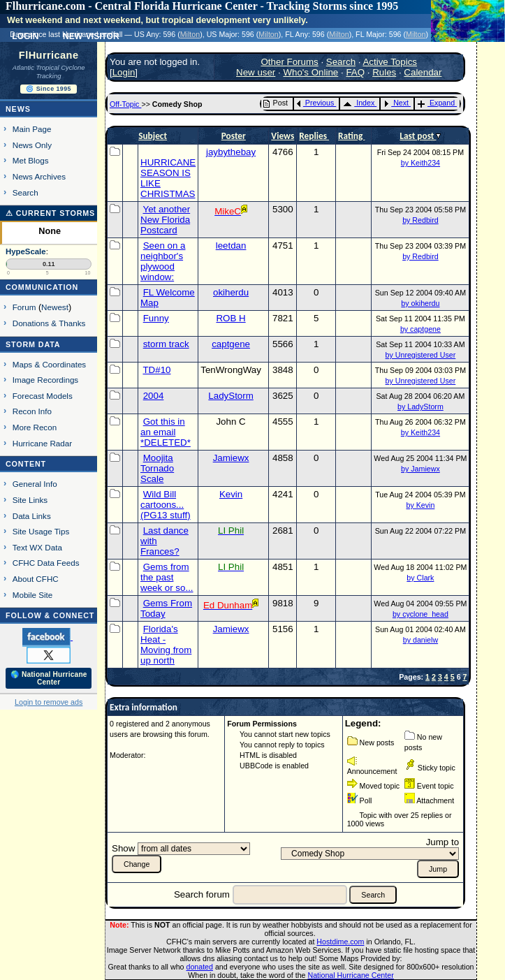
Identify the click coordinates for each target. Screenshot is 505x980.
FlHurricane (49, 55)
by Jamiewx (420, 469)
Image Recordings (45, 380)
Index (359, 103)
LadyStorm (230, 396)
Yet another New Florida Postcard (165, 220)
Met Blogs (31, 160)
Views (283, 136)
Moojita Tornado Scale (157, 468)
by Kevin (420, 505)
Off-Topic (125, 104)
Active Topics (390, 62)
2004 (154, 396)
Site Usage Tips (41, 531)
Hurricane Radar (42, 443)
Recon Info (32, 411)
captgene (231, 344)
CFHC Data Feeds (46, 563)
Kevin (231, 494)
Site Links (30, 500)
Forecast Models (43, 396)
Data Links (32, 516)
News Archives (39, 176)
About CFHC (36, 579)
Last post (418, 136)
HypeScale (26, 251)
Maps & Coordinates (49, 364)
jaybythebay (231, 152)
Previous (315, 103)
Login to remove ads (49, 702)
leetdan (231, 246)
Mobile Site (33, 595)
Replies (314, 136)
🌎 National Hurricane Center (49, 678)
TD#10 (156, 370)
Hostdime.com (340, 942)
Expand (436, 103)
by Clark (420, 578)
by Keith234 (420, 163)
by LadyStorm (420, 407)
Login (124, 72)
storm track (166, 344)
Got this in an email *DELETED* (166, 432)
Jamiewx (231, 458)
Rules (384, 72)
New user (256, 72)
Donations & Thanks (49, 323)
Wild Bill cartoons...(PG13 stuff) (166, 505)
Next (396, 103)
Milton (190, 34)
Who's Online (310, 72)
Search (25, 192)
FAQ (355, 72)
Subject (153, 136)
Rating (351, 136)
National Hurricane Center (351, 975)
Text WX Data (37, 547)
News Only (32, 145)
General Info (35, 484)
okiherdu (231, 292)
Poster (234, 136)
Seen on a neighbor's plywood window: (163, 261)
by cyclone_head (420, 614)
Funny (156, 318)
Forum (24, 307)
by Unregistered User (421, 355)
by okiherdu (420, 303)
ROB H (230, 318)
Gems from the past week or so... (167, 577)
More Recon (35, 427)
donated (199, 967)
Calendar (423, 72)
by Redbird (420, 220)
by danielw (420, 640)
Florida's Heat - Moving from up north (166, 645)
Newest (55, 307)
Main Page (32, 129)
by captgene (420, 329)
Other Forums (289, 62)
